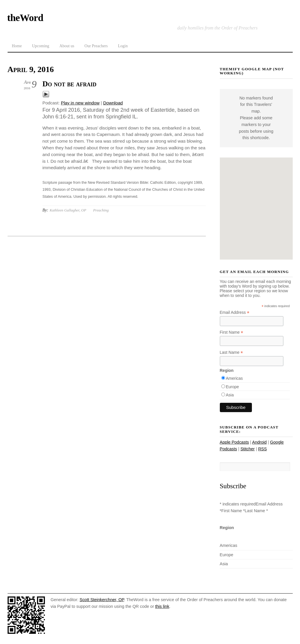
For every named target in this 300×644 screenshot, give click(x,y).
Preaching (101, 210)
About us (67, 46)
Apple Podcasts (234, 442)
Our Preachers (96, 46)
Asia (230, 395)
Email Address (235, 313)
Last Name (231, 352)
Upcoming (41, 46)
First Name (232, 332)
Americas (234, 378)
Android (259, 442)
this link (162, 606)
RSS (262, 449)
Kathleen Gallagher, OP (68, 210)
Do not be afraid (70, 84)
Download (113, 103)
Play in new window (80, 103)
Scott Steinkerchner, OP (102, 600)
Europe (233, 387)
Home (17, 46)
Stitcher (248, 449)
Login (123, 46)
